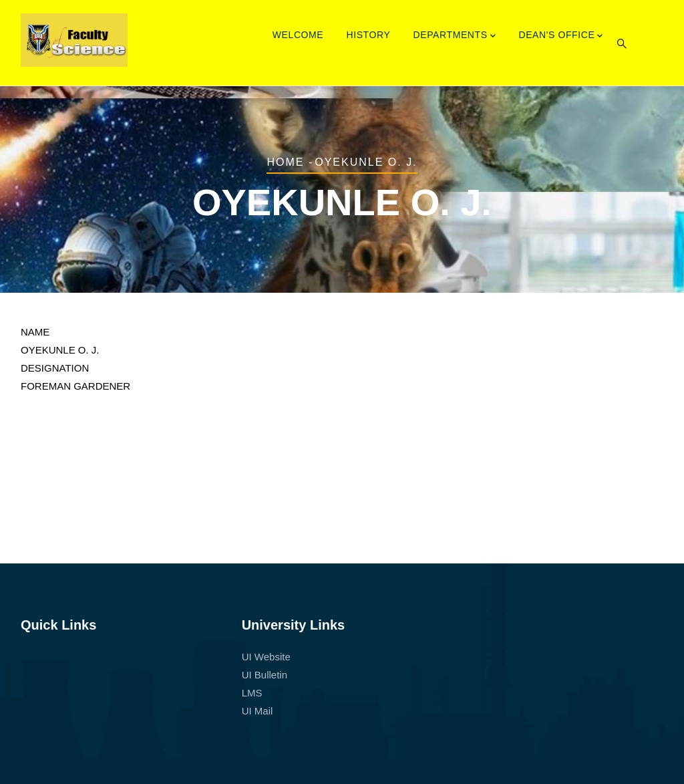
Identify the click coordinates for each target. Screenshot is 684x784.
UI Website (266, 657)
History (368, 35)
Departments (455, 36)
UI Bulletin (265, 675)
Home (285, 162)
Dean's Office (561, 36)
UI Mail (258, 711)
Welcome (298, 35)
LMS (252, 693)
